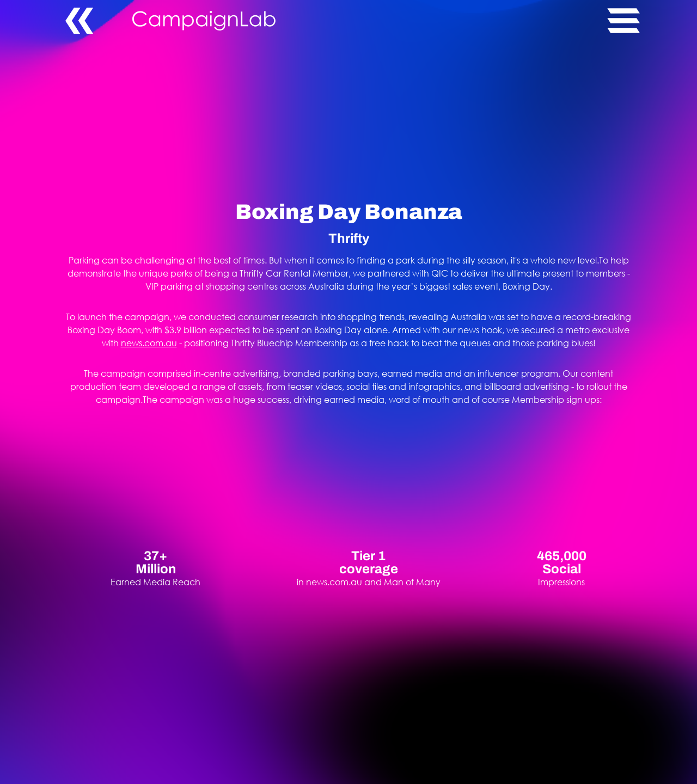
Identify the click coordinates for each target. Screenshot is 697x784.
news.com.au (149, 343)
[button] (621, 21)
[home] (370, 21)
